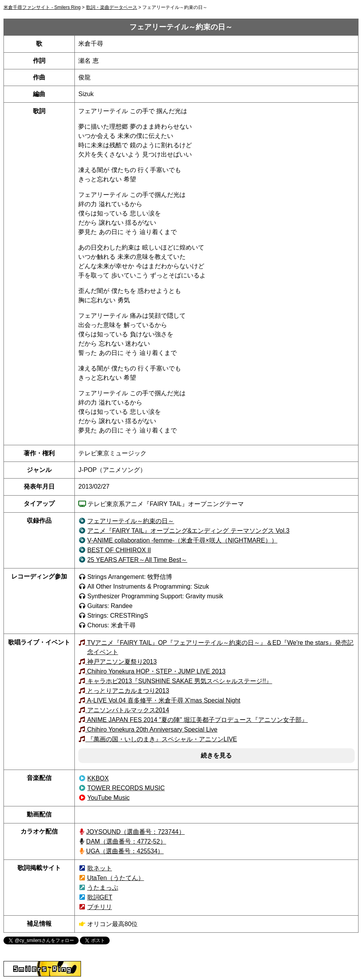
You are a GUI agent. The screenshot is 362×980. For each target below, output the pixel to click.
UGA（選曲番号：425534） (125, 851)
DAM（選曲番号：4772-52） (126, 841)
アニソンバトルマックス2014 (127, 710)
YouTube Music (108, 798)
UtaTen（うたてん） (116, 878)
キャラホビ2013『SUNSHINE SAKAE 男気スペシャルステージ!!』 (179, 681)
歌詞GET (100, 897)
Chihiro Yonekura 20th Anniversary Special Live (151, 729)
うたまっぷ (103, 888)
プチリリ (100, 907)
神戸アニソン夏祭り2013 (121, 662)
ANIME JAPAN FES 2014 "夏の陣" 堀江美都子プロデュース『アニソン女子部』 (197, 720)
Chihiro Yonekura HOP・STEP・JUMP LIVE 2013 (155, 671)
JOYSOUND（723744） (135, 832)
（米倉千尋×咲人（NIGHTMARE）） (182, 540)
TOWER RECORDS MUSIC (126, 788)
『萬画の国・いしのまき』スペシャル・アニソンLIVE (161, 739)
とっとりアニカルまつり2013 (127, 691)
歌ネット (100, 868)
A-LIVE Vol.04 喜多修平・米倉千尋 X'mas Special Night (163, 700)
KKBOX (98, 778)
